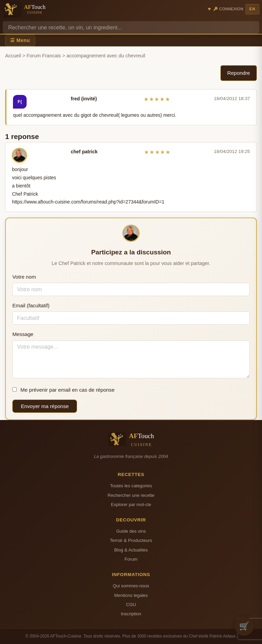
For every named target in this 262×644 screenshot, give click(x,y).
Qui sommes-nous (131, 586)
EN (252, 9)
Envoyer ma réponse (45, 406)
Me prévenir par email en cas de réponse (63, 390)
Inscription (131, 614)
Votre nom (24, 277)
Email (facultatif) (31, 305)
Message (23, 334)
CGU (131, 605)
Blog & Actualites (131, 550)
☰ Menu (20, 40)
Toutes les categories (131, 486)
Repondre (239, 73)
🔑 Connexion (228, 9)
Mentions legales (131, 595)
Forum (131, 559)
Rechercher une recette (131, 495)
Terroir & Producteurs (131, 540)
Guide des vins (131, 531)
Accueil (13, 56)
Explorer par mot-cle (131, 505)
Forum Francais (44, 56)
